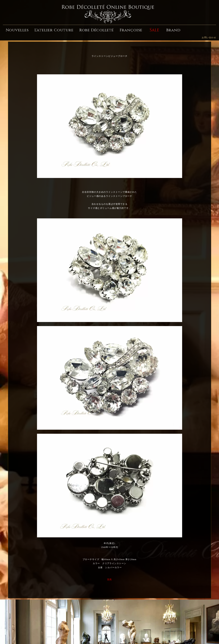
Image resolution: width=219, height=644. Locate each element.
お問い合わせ (209, 38)
